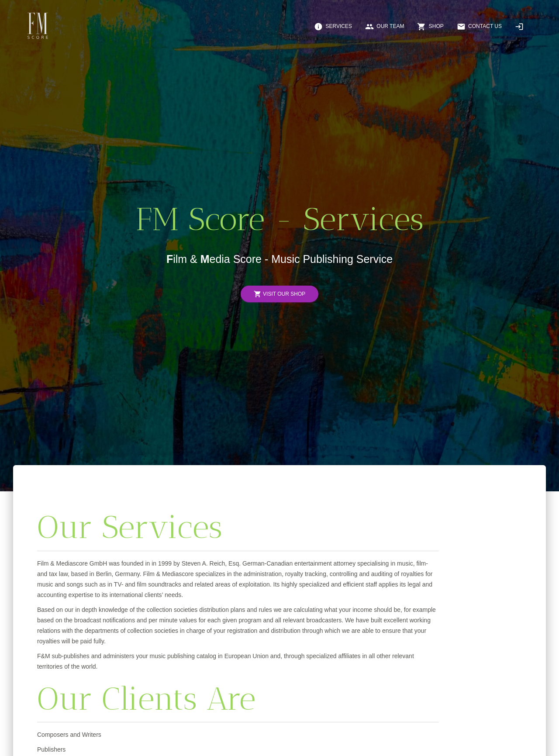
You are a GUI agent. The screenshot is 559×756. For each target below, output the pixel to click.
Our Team (385, 27)
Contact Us (479, 27)
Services (333, 27)
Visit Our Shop (279, 294)
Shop (430, 27)
